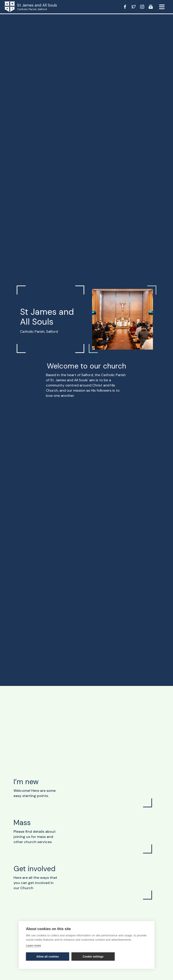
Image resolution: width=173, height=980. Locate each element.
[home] (16, 7)
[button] (162, 7)
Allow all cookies (48, 957)
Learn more (33, 945)
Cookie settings (93, 957)
